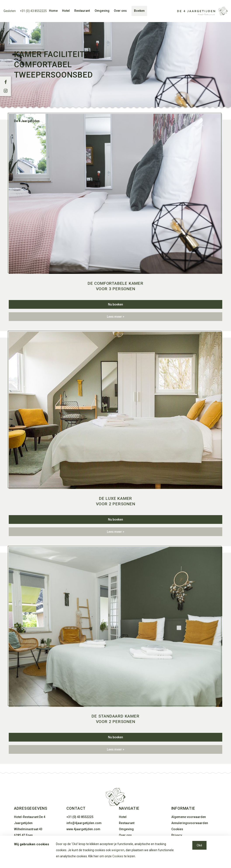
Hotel (66, 11)
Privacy (177, 835)
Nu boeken (115, 304)
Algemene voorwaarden (189, 817)
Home (53, 11)
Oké (75, 844)
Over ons (120, 11)
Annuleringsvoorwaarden (190, 823)
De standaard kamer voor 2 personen (115, 719)
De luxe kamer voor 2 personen (116, 501)
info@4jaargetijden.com (84, 823)
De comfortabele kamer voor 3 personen (115, 286)
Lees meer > (116, 317)
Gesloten (10, 11)
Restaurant (82, 11)
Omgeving (102, 11)
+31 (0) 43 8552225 (33, 11)
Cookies (177, 829)
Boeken (139, 11)
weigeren (118, 850)
